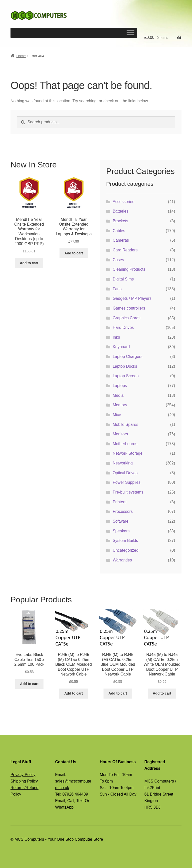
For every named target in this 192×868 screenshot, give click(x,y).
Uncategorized (126, 550)
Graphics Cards (127, 318)
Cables (119, 231)
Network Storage (128, 453)
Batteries (121, 211)
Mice (117, 415)
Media (118, 395)
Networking (123, 463)
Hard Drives (123, 327)
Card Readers (125, 250)
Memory (120, 405)
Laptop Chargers (128, 357)
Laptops (120, 386)
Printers (120, 502)
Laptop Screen (126, 376)
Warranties (122, 560)
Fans (117, 289)
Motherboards (125, 444)
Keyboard (121, 347)
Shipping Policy (24, 781)
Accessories (123, 202)
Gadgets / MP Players (132, 298)
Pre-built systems (128, 492)
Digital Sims (123, 279)
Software (121, 521)
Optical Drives (125, 473)
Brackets (120, 221)
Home (21, 56)
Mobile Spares (125, 424)
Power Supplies (127, 482)
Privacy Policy (23, 775)
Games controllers (129, 308)
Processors (123, 511)
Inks (116, 337)
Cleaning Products (129, 269)
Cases (118, 260)
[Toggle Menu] (130, 33)
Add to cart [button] (29, 263)
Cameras (121, 240)
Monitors (120, 434)
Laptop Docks (125, 366)
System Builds (125, 541)
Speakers (121, 531)
